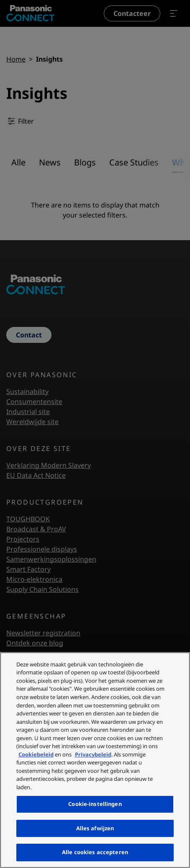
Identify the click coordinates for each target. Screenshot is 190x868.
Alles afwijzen (95, 828)
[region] (95, 760)
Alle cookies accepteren (95, 852)
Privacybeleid (93, 754)
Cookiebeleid (36, 754)
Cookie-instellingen (95, 804)
